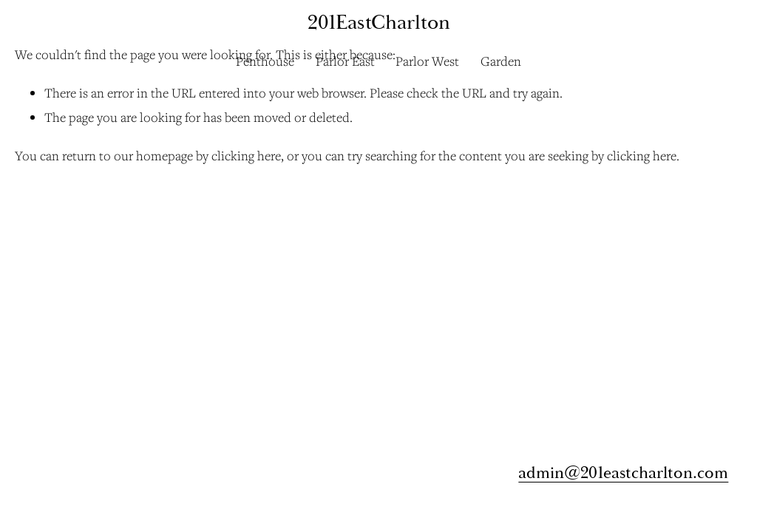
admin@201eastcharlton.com (623, 473)
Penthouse (265, 61)
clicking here (246, 156)
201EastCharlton (379, 23)
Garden (501, 61)
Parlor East (345, 61)
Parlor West (427, 61)
